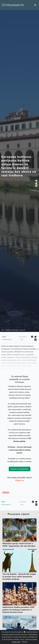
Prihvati (24, 642)
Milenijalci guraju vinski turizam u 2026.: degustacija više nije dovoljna (19, 545)
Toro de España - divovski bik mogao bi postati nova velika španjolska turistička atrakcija (19, 577)
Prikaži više (16, 642)
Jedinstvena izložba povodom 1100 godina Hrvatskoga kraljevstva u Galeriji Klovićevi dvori (18, 610)
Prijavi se (20, 480)
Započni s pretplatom (19, 469)
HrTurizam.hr (7, 340)
